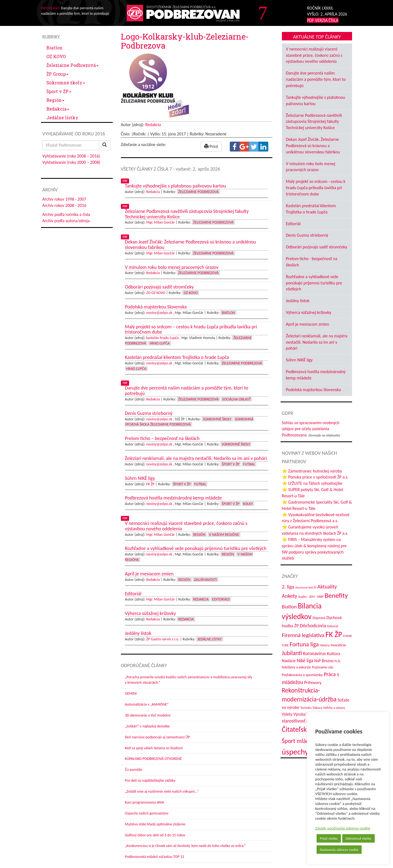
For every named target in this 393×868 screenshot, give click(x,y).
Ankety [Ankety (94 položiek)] (290, 596)
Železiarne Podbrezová (72, 65)
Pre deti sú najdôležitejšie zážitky (150, 781)
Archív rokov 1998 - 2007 (64, 199)
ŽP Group (57, 74)
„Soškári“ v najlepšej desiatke (147, 726)
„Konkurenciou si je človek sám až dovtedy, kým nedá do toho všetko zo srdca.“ (185, 846)
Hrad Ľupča (160, 343)
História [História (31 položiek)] (324, 645)
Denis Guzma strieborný (307, 235)
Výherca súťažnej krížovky (309, 312)
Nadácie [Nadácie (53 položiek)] (289, 661)
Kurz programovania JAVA (145, 802)
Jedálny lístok (298, 301)
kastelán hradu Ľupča (163, 338)
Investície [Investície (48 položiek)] (338, 645)
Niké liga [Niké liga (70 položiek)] (305, 661)
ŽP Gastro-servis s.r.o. (163, 639)
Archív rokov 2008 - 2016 (64, 205)
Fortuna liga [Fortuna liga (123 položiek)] (304, 644)
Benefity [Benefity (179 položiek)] (336, 595)
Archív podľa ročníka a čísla (66, 214)
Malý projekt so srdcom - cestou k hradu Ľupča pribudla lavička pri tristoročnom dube (316, 188)
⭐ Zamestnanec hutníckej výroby (312, 471)
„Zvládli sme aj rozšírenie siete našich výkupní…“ (162, 791)
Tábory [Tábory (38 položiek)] (317, 708)
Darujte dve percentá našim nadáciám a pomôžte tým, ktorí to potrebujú (316, 79)
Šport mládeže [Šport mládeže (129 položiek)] (300, 741)
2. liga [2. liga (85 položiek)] (288, 587)
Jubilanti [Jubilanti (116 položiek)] (292, 653)
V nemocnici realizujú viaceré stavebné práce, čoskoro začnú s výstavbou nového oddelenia (314, 55)
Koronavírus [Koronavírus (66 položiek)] (314, 653)
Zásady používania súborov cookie (343, 828)
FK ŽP (150, 484)
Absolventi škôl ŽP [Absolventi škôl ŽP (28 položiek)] (306, 588)
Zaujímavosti (206, 580)
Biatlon (54, 48)
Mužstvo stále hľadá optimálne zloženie (155, 824)
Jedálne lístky (62, 118)
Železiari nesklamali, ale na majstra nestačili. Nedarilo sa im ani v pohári (317, 342)
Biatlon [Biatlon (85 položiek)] (289, 607)
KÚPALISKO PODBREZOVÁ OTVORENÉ (153, 759)
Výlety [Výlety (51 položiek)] (287, 714)
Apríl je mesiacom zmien (308, 324)
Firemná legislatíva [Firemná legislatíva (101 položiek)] (303, 635)
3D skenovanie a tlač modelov (148, 715)
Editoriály (221, 599)
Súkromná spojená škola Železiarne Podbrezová (189, 422)
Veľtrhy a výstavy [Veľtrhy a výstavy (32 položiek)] (334, 708)
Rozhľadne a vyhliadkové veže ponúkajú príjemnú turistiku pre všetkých (314, 283)
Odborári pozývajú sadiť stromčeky (317, 247)
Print (211, 146)
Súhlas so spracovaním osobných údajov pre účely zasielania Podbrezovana (311, 429)
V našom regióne (224, 535)
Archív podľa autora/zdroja (66, 221)
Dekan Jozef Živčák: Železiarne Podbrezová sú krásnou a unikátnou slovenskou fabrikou (313, 146)
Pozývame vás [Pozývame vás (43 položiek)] (323, 667)
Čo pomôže (134, 770)
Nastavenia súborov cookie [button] (339, 850)
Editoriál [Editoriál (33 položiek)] (333, 626)
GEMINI (131, 693)
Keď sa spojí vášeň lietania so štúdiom (154, 748)
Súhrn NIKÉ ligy (299, 360)
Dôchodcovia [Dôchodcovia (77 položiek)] (313, 625)
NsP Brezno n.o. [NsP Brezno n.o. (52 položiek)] (328, 661)
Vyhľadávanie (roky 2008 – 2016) (71, 156)
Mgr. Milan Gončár (161, 222)
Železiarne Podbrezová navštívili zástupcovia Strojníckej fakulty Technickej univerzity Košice (314, 122)
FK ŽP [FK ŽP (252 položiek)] (334, 634)
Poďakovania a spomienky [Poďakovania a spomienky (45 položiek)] (302, 675)
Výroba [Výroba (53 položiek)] (300, 714)
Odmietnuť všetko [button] (358, 838)
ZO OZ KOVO (156, 293)
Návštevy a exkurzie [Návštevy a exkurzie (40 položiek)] (297, 667)
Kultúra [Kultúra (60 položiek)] (334, 653)
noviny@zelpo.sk (159, 313)
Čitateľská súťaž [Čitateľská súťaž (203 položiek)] (304, 729)
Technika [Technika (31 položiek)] (306, 708)
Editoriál (293, 224)
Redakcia (58, 109)
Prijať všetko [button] (329, 838)
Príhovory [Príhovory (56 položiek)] (313, 683)
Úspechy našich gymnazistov (147, 813)
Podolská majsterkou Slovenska (313, 390)
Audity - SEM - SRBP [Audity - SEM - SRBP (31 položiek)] (311, 597)
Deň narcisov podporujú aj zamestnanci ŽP (157, 737)
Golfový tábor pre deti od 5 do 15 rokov (155, 835)
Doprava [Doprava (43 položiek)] (319, 618)
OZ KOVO (56, 56)
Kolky (248, 504)
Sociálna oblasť (236, 399)
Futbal (249, 464)
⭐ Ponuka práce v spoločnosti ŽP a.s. (315, 477)
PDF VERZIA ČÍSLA (323, 20)
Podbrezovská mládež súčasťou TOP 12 (155, 857)
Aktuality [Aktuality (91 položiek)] (327, 587)
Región (55, 100)
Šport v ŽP (59, 91)
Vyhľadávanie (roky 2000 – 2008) (71, 162)
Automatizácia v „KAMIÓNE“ (147, 704)
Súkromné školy (66, 83)
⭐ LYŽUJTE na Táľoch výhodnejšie (312, 483)
